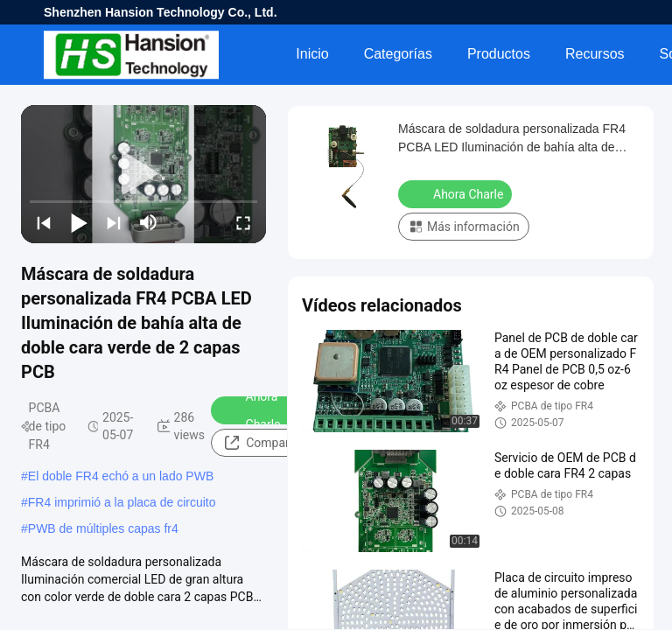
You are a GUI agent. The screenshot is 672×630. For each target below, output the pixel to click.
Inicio (312, 54)
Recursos (595, 54)
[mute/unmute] (149, 222)
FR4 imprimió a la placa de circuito (122, 502)
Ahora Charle (252, 410)
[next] (114, 222)
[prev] (44, 222)
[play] (143, 174)
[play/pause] (79, 222)
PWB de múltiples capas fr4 (103, 528)
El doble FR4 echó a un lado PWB (121, 476)
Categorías (398, 54)
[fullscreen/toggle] (243, 222)
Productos (499, 54)
